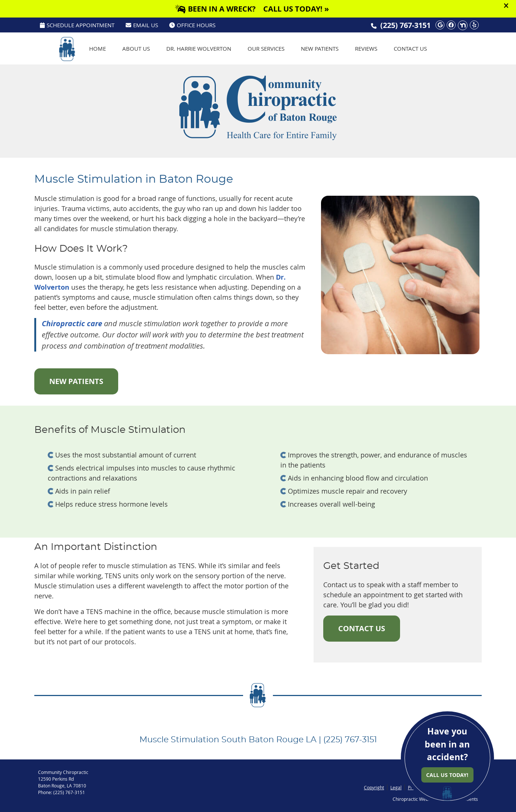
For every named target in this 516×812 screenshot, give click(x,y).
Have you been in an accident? (447, 754)
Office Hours (192, 25)
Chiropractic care (72, 323)
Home (97, 48)
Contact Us (410, 48)
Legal (396, 787)
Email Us (142, 25)
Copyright (374, 787)
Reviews (366, 48)
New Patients (320, 48)
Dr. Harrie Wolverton (199, 48)
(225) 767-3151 (405, 25)
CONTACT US (362, 628)
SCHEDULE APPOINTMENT (77, 25)
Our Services (266, 48)
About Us (136, 48)
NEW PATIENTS (76, 381)
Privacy (415, 787)
